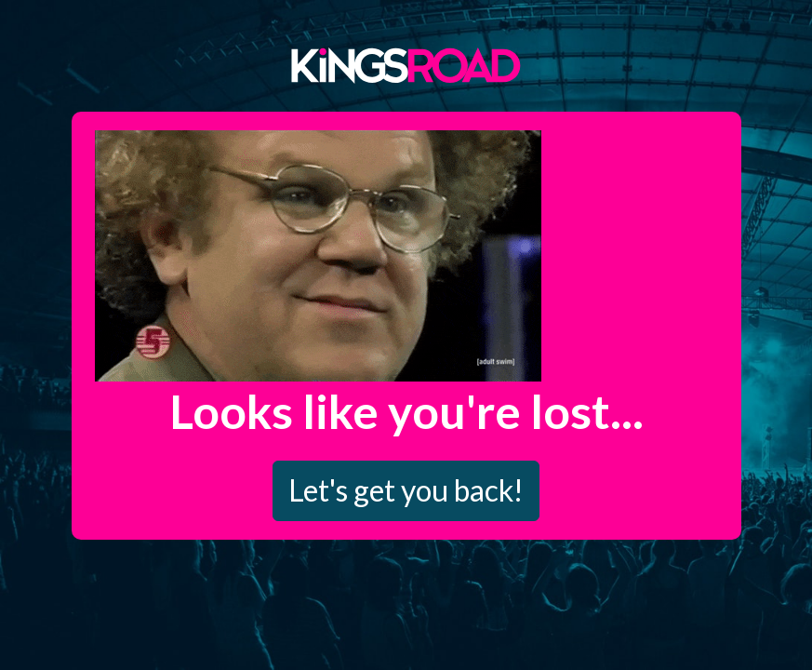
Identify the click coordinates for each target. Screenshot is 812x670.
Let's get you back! (406, 490)
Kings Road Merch (406, 64)
